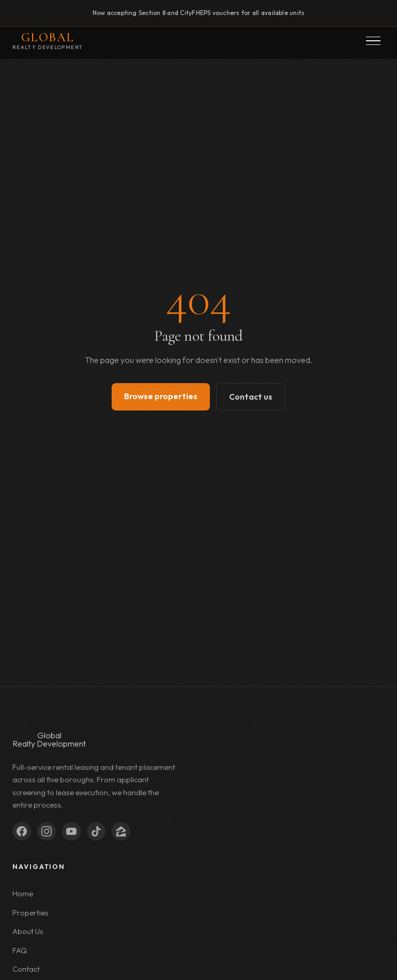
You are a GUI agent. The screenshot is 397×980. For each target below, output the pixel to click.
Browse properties (161, 396)
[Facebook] (22, 831)
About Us (28, 931)
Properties (30, 913)
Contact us (251, 397)
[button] (373, 41)
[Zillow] (121, 831)
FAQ (20, 951)
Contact (26, 969)
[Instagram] (47, 831)
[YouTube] (71, 831)
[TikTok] (96, 831)
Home (23, 894)
